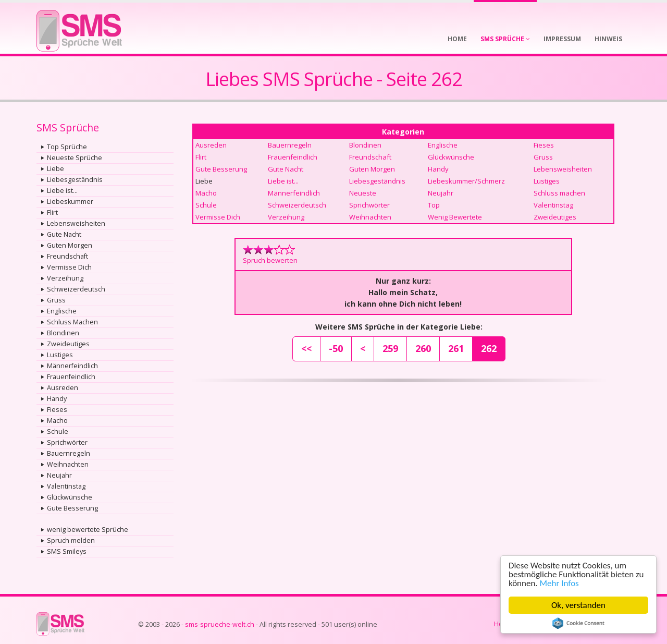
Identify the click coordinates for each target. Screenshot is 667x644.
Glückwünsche (70, 497)
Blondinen (63, 333)
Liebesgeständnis (75, 180)
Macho (57, 421)
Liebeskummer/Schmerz (466, 181)
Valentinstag (66, 486)
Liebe (55, 169)
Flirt (52, 212)
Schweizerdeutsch (76, 289)
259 (390, 348)
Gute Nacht (64, 234)
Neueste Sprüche (75, 158)
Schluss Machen (72, 322)
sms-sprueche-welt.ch (220, 624)
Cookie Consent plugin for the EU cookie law (578, 623)
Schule (58, 432)
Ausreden (63, 388)
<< (306, 348)
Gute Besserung (72, 508)
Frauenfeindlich (71, 377)
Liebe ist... (62, 191)
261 (456, 348)
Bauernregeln (69, 453)
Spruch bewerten (270, 260)
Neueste (363, 193)
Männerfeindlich (72, 366)
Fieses (57, 410)
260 (423, 348)
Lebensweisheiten (76, 223)
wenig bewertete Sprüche (88, 530)
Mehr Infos (559, 583)
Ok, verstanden (578, 605)
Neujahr (59, 475)
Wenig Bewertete (455, 217)
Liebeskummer (70, 202)
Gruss (56, 300)
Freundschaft (67, 256)
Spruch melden (71, 540)
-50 (336, 348)
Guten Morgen (70, 245)
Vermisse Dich (69, 267)
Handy (57, 399)
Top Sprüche (67, 147)
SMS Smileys (67, 551)
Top (434, 205)
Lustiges (60, 355)
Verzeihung (65, 278)
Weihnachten (68, 464)
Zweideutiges (68, 344)
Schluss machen (559, 193)
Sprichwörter (67, 442)
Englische (62, 311)
